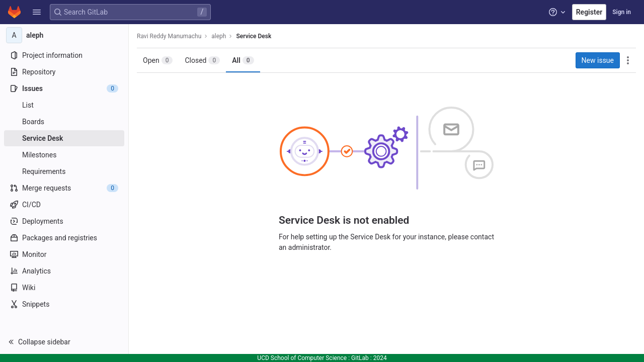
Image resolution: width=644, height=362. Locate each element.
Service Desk (254, 36)
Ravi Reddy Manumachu (169, 36)
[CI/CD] (64, 205)
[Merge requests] (64, 188)
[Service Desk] (64, 138)
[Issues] (64, 88)
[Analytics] (64, 271)
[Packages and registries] (64, 238)
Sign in (622, 12)
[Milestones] (64, 155)
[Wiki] (64, 288)
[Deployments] (64, 221)
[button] (37, 12)
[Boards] (64, 122)
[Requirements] (64, 171)
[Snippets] (64, 304)
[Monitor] (64, 254)
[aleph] (64, 35)
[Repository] (64, 72)
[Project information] (64, 55)
